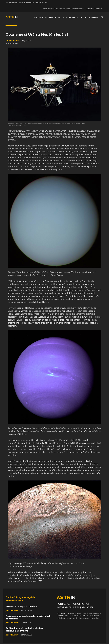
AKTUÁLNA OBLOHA (68, 18)
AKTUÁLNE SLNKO (89, 18)
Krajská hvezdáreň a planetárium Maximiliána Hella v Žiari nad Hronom (72, 10)
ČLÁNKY (51, 18)
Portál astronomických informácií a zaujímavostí (26, 3)
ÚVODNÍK (39, 18)
